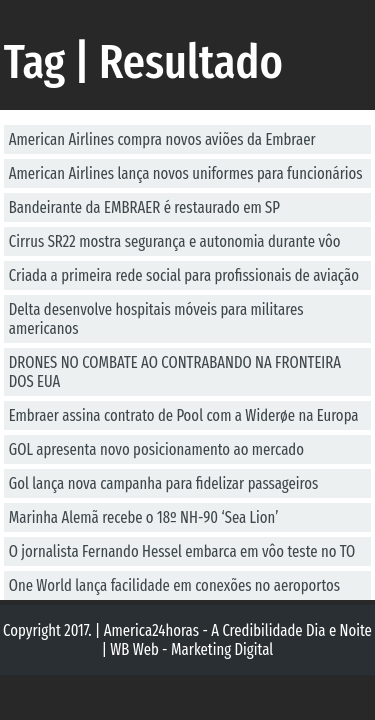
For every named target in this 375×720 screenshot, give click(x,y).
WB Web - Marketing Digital (191, 649)
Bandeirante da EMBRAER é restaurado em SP (144, 207)
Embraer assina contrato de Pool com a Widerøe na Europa (184, 415)
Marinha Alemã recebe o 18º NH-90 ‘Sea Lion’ (144, 517)
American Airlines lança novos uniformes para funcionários (186, 173)
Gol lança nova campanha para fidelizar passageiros (164, 483)
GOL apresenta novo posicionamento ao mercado (156, 449)
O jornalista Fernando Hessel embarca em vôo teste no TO (182, 551)
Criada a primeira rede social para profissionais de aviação (184, 275)
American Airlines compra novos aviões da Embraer (162, 139)
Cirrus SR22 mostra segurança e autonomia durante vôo (175, 241)
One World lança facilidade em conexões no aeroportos (174, 585)
